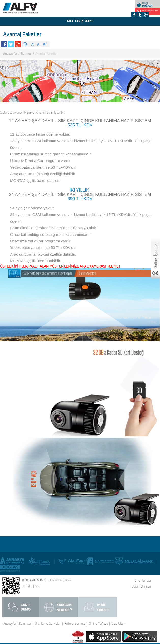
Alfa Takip (27, 11)
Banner (26, 54)
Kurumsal (25, 624)
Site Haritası (143, 580)
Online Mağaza (98, 624)
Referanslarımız (75, 624)
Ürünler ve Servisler (48, 624)
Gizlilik (28, 586)
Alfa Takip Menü (80, 21)
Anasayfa (10, 54)
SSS (38, 586)
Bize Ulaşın (119, 624)
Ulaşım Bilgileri (141, 586)
